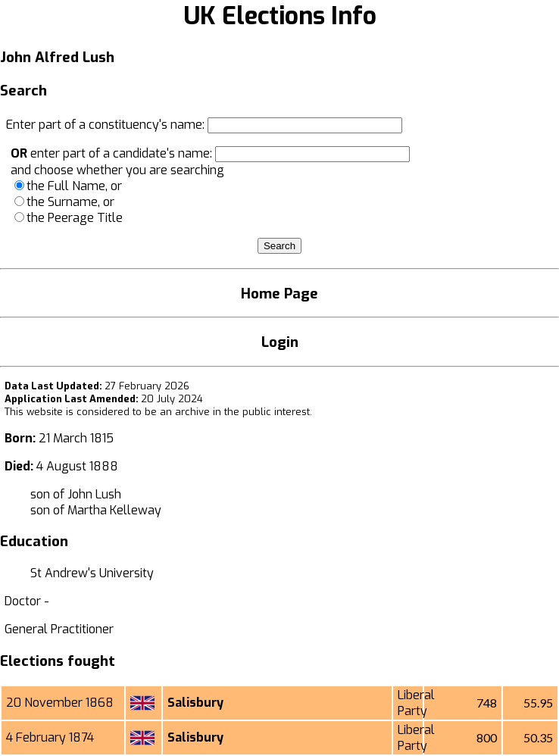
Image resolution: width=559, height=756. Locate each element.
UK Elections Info (280, 16)
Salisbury (195, 703)
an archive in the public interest (235, 412)
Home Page (279, 294)
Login (280, 342)
